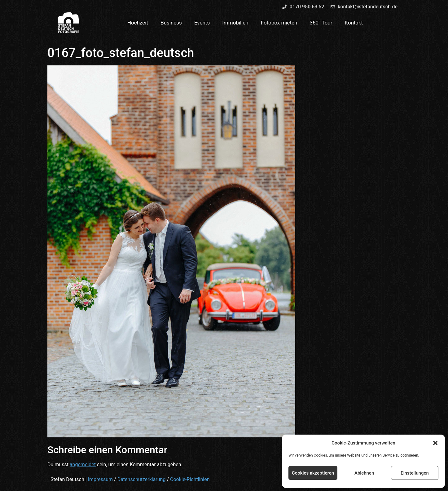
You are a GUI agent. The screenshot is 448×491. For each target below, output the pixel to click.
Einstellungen (415, 473)
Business (171, 23)
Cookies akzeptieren (313, 473)
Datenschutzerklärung (142, 479)
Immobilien (235, 23)
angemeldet (83, 464)
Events (202, 23)
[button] (435, 443)
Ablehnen (364, 473)
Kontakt (354, 23)
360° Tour (321, 23)
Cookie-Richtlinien (190, 479)
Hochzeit (138, 23)
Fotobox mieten (279, 23)
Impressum (101, 479)
